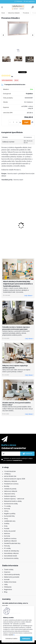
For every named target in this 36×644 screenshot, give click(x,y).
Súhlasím (26, 639)
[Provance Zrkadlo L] (18, 29)
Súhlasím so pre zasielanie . (18, 459)
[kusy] (13, 122)
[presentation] (3, 35)
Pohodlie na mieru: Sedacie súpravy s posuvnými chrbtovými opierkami (16, 328)
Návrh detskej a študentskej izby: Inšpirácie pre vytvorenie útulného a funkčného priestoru (18, 284)
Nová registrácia (30, 1)
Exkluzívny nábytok (14, 13)
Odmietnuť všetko (11, 639)
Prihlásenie (19, 1)
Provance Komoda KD (11, 222)
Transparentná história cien (13, 85)
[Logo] (18, 7)
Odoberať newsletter (14, 448)
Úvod (3, 13)
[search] (33, 7)
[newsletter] (27, 454)
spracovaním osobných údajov (22, 458)
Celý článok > (29, 296)
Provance (26, 13)
